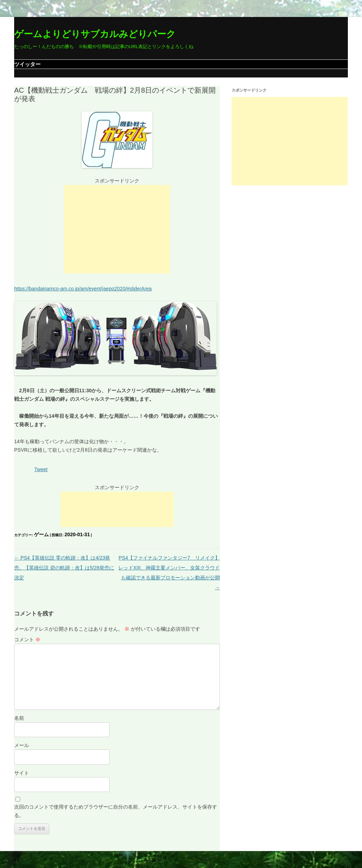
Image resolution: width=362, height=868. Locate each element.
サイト (22, 773)
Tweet (41, 469)
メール (22, 745)
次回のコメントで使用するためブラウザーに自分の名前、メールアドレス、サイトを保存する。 (116, 811)
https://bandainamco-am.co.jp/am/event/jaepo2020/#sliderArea (83, 289)
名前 (19, 718)
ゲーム (41, 534)
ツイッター (27, 64)
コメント (27, 640)
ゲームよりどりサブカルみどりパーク (95, 34)
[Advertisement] (117, 229)
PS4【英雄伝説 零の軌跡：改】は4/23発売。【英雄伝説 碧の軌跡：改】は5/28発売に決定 (64, 568)
